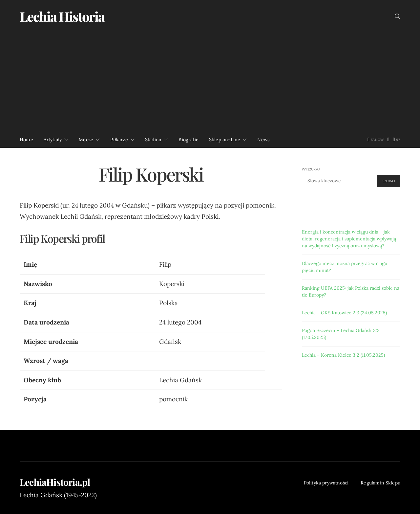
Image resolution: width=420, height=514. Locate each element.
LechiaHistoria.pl (55, 482)
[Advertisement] (210, 82)
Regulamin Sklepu (380, 483)
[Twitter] (388, 140)
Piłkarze (119, 140)
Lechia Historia (62, 16)
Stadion (153, 140)
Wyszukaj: (311, 169)
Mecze (86, 140)
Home (26, 140)
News (263, 140)
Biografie (189, 140)
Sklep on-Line (225, 140)
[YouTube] (397, 140)
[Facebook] (376, 140)
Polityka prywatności (326, 483)
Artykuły (53, 140)
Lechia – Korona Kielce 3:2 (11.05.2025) (343, 355)
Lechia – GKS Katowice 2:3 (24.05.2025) (344, 313)
